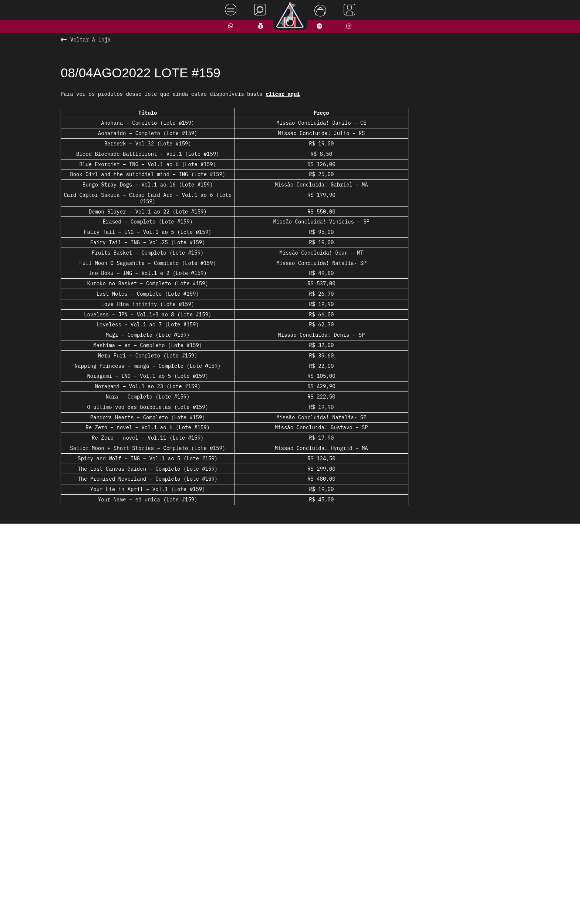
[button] (266, 699)
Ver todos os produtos (290, 713)
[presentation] (152, 614)
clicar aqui (283, 94)
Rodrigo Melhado (536, 907)
